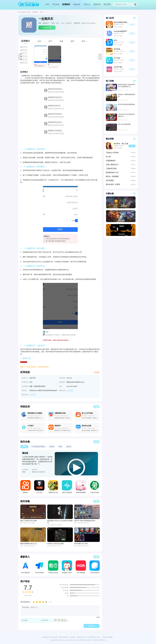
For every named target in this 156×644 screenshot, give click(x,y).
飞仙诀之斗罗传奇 (112, 153)
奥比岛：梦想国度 (112, 176)
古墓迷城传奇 (111, 161)
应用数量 (25, 470)
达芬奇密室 (110, 180)
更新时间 (35, 470)
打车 (22, 78)
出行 (44, 76)
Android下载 (47, 28)
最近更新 (107, 4)
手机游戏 (56, 4)
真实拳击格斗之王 (112, 172)
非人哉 (108, 157)
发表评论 (92, 626)
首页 (47, 4)
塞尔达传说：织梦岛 (113, 184)
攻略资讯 (97, 4)
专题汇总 (87, 4)
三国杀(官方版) (111, 168)
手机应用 (35, 12)
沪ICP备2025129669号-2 (98, 640)
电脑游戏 (77, 4)
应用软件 (66, 4)
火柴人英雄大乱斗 (112, 165)
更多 (96, 407)
